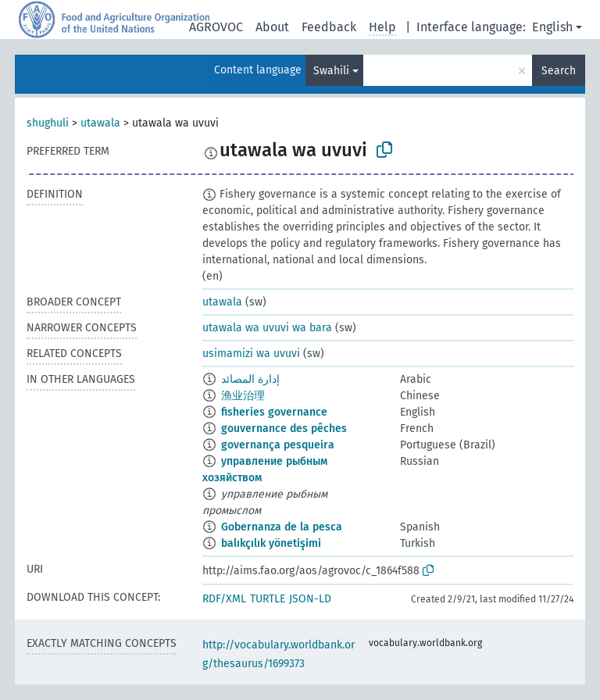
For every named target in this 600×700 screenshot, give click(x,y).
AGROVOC (216, 27)
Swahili (331, 71)
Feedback (329, 27)
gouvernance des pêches (284, 429)
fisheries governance (274, 412)
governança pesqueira (278, 445)
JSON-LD (310, 599)
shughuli (48, 123)
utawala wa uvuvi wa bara (267, 328)
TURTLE (268, 599)
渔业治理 (243, 396)
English (552, 27)
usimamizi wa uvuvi (251, 354)
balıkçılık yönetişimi (271, 543)
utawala (100, 123)
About (272, 27)
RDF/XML (224, 599)
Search (559, 71)
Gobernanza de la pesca (282, 527)
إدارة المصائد (250, 379)
